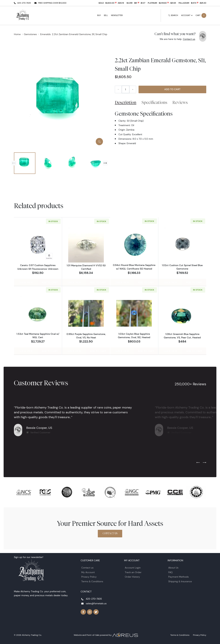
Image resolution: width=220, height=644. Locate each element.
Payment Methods (178, 576)
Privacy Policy (89, 576)
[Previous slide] (14, 163)
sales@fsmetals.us (96, 603)
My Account (88, 572)
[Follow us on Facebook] (83, 612)
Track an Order (133, 572)
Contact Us (110, 533)
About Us (173, 567)
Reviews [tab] (180, 102)
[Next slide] (105, 163)
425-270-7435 (24, 3)
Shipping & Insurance (180, 581)
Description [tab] (126, 102)
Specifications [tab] (154, 102)
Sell (106, 15)
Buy (99, 15)
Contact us (189, 39)
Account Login (133, 567)
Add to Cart (172, 89)
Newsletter (117, 15)
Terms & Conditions (92, 581)
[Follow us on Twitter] (96, 612)
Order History (132, 576)
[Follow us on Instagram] (90, 612)
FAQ (170, 572)
